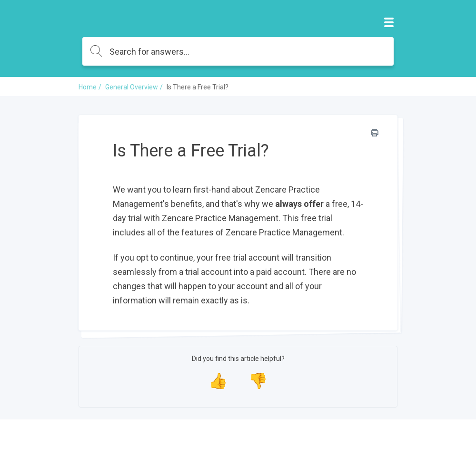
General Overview (132, 87)
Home (88, 87)
